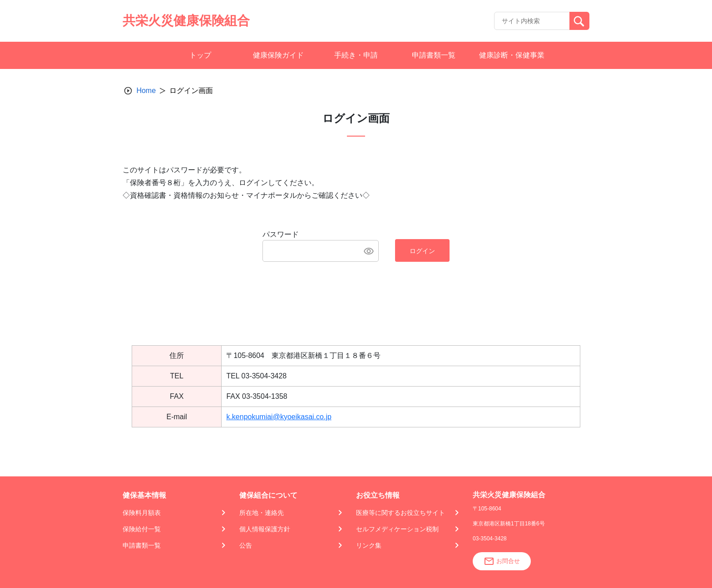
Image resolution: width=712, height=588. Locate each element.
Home (146, 91)
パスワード (281, 234)
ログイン (422, 251)
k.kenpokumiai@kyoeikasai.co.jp (279, 417)
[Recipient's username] (532, 21)
